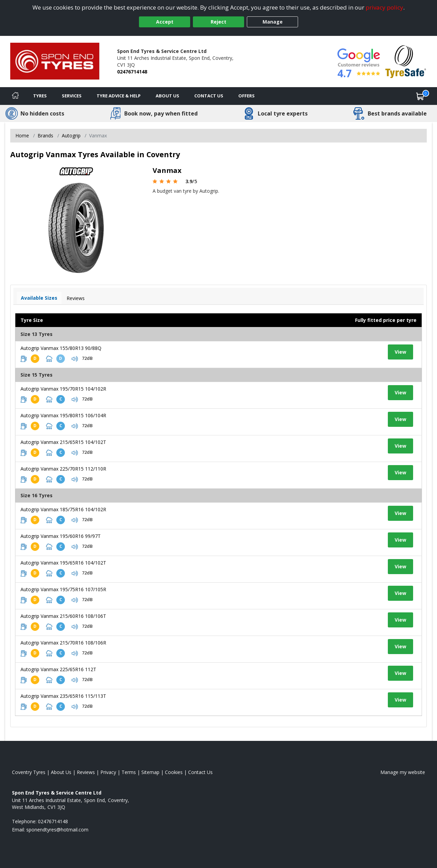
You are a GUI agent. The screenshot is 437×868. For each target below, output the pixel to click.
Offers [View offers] (246, 96)
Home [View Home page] (22, 135)
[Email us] (57, 830)
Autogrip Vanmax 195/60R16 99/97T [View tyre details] (61, 536)
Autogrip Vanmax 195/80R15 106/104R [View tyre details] (63, 415)
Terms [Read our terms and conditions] (129, 772)
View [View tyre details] (400, 352)
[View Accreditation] (406, 61)
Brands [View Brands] (45, 135)
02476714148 (132, 72)
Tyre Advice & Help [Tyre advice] (119, 96)
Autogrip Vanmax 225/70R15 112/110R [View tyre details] (63, 469)
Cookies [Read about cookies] (174, 772)
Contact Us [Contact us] (209, 96)
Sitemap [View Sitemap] (150, 772)
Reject (218, 22)
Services (72, 96)
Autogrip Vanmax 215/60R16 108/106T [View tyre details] (63, 616)
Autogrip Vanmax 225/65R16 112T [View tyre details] (58, 669)
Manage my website (403, 772)
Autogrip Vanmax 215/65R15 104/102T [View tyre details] (63, 442)
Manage (273, 22)
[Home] (15, 96)
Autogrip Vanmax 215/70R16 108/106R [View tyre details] (63, 643)
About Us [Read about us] (61, 772)
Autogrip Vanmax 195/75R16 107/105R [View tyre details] (63, 589)
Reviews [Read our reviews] (86, 772)
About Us (167, 96)
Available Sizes (39, 298)
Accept (165, 22)
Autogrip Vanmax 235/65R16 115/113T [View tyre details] (63, 696)
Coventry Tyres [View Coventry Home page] (29, 772)
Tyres (40, 96)
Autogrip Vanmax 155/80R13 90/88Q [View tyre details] (61, 348)
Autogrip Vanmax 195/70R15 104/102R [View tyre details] (63, 389)
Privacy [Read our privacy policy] (108, 772)
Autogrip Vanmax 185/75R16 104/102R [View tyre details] (63, 509)
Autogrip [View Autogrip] (71, 135)
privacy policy (384, 7)
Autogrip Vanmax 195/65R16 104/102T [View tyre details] (63, 563)
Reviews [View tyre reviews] (76, 298)
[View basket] (420, 96)
